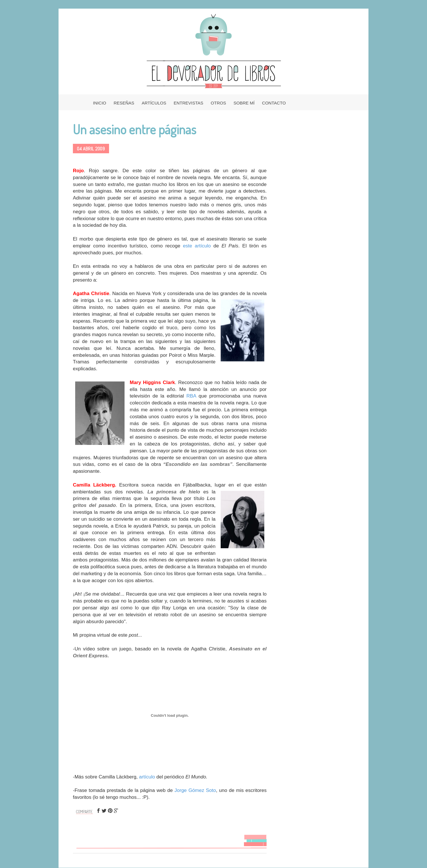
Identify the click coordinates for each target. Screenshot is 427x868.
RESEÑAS (124, 103)
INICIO (100, 103)
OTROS (218, 103)
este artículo (197, 246)
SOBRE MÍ (244, 103)
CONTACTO (274, 103)
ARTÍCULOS (154, 103)
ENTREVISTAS (188, 103)
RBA (192, 396)
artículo (147, 777)
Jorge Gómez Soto (195, 790)
